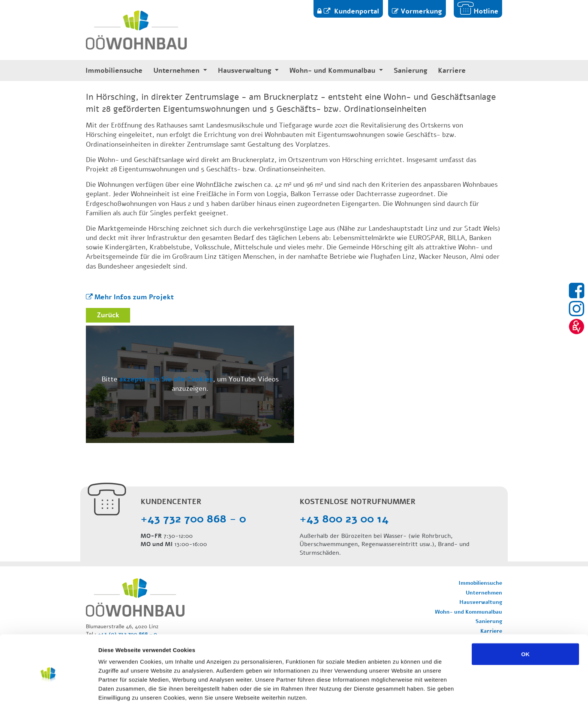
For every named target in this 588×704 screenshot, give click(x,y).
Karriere (452, 71)
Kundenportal (356, 11)
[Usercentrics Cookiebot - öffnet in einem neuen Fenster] (49, 689)
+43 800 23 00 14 (344, 519)
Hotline (486, 11)
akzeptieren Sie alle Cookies (166, 379)
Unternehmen (177, 71)
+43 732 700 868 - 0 (193, 519)
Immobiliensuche (114, 71)
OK (526, 621)
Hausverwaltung (246, 71)
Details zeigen (399, 689)
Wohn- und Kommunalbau (333, 71)
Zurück (108, 315)
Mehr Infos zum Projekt (134, 297)
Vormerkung (421, 11)
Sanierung (411, 71)
